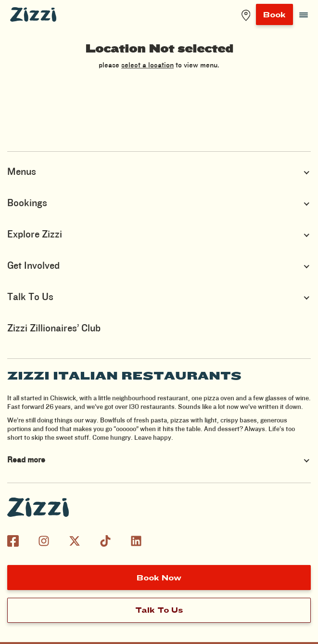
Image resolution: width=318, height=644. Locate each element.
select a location (147, 66)
